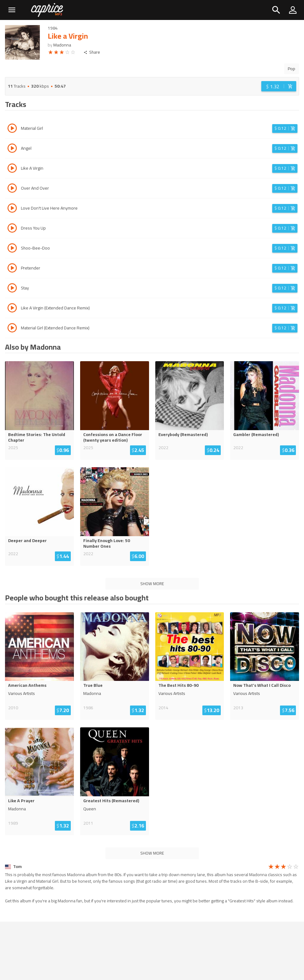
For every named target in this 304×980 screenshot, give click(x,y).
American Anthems (27, 685)
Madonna (62, 45)
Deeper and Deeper (27, 541)
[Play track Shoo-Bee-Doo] (12, 249)
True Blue (93, 685)
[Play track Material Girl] (12, 129)
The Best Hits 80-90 (179, 685)
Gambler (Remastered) (256, 434)
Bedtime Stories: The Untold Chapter (37, 437)
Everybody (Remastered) (183, 434)
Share (92, 52)
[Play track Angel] (12, 149)
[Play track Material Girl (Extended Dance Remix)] (12, 329)
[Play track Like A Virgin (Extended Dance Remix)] (12, 309)
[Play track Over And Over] (12, 189)
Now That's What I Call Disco (262, 685)
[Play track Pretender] (12, 269)
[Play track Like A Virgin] (12, 169)
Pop (292, 69)
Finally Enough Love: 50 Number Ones (107, 543)
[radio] (51, 53)
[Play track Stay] (12, 289)
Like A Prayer (21, 801)
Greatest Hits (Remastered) (111, 801)
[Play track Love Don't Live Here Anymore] (12, 209)
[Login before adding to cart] (279, 86)
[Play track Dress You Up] (12, 229)
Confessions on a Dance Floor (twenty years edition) (113, 437)
